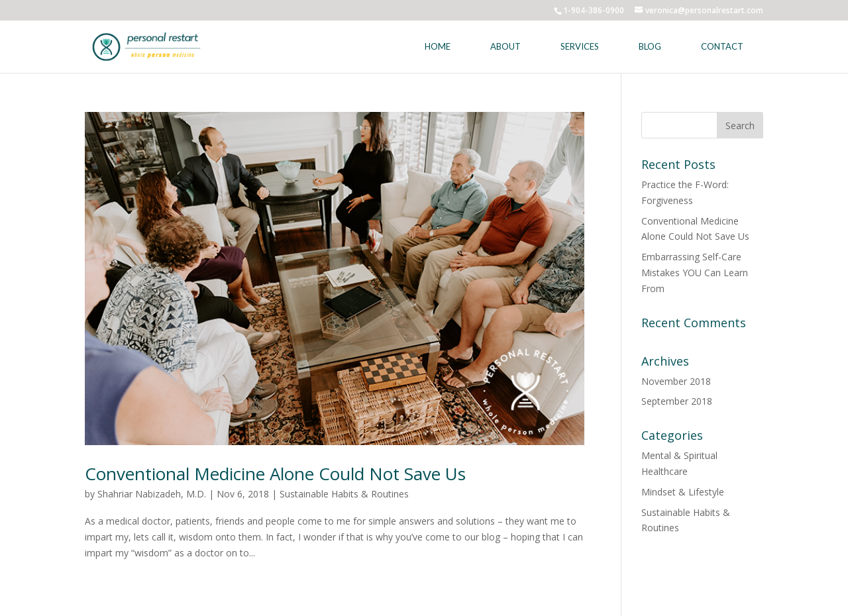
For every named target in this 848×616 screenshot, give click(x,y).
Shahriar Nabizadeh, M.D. (152, 494)
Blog (650, 46)
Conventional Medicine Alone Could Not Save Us (275, 474)
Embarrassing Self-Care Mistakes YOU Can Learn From (695, 273)
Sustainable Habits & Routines (344, 494)
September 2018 (677, 401)
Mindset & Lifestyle (683, 492)
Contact (722, 46)
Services (580, 46)
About (505, 46)
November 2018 (676, 381)
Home (438, 46)
